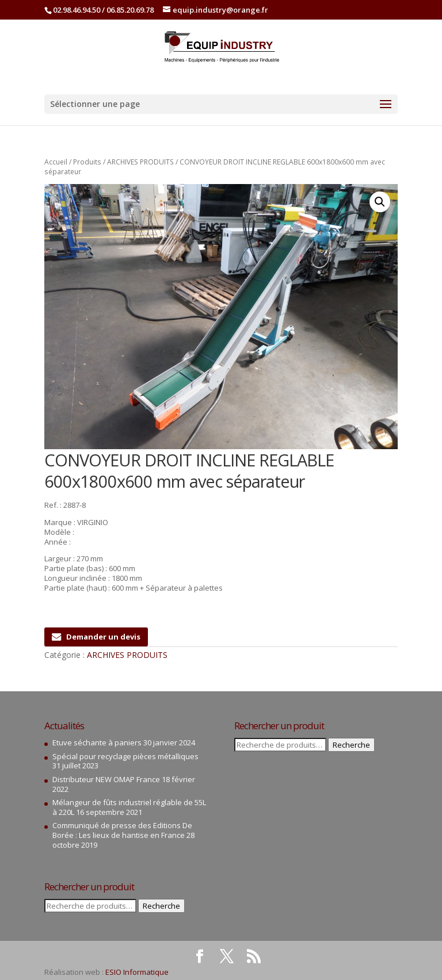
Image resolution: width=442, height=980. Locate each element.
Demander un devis (96, 637)
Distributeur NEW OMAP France (106, 779)
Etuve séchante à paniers (97, 742)
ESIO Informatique (137, 972)
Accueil (56, 162)
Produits (87, 162)
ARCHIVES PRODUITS (140, 162)
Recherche (161, 906)
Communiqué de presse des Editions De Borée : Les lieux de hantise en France (122, 830)
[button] (380, 202)
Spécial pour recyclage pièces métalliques (125, 756)
